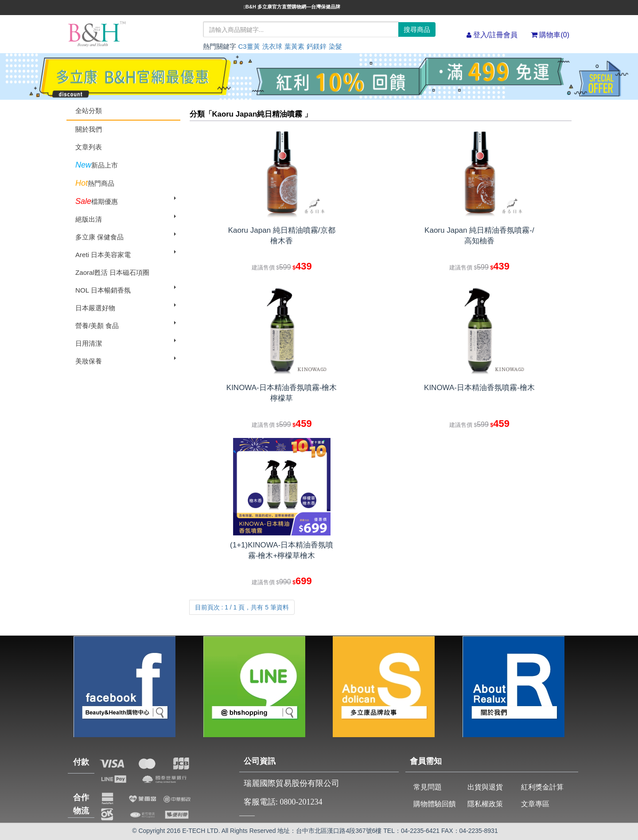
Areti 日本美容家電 (103, 255)
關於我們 (89, 129)
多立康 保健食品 (99, 237)
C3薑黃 (249, 46)
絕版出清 (89, 219)
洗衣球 (272, 46)
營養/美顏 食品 (97, 326)
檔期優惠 (97, 201)
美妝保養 (89, 361)
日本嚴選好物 (95, 308)
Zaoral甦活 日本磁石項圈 (112, 272)
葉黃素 (294, 46)
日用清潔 (89, 343)
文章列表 (89, 147)
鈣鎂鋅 (317, 46)
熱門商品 (95, 183)
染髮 (335, 46)
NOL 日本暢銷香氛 (103, 290)
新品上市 (97, 165)
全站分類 (89, 111)
